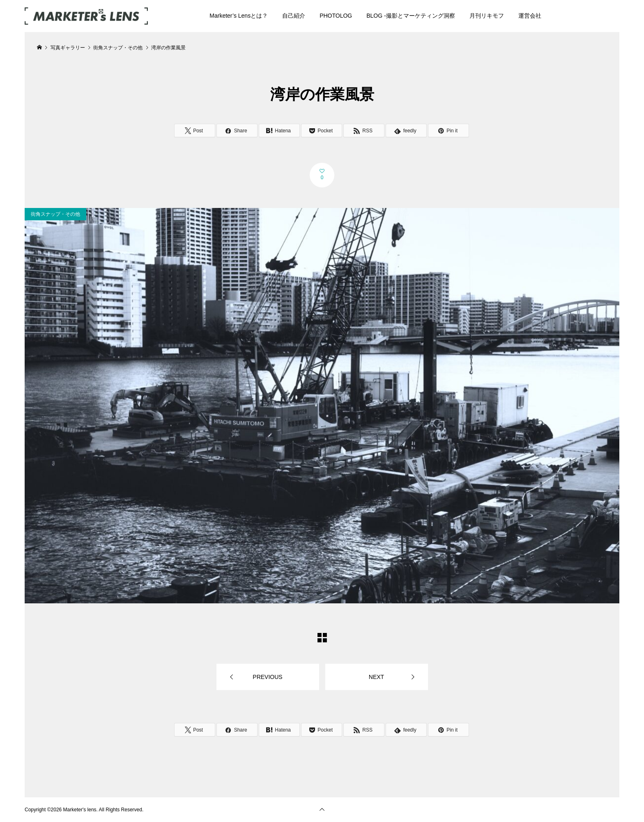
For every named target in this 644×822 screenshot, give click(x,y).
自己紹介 (294, 16)
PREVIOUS (267, 677)
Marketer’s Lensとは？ (239, 16)
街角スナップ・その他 (55, 214)
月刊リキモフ (487, 16)
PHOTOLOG (336, 16)
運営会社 (530, 16)
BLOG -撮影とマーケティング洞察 (411, 16)
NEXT (376, 677)
